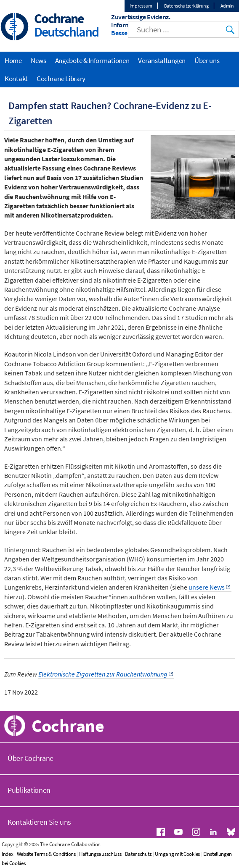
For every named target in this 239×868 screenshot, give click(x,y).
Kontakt (16, 79)
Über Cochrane (31, 758)
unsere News (207, 587)
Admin (227, 6)
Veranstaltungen (162, 60)
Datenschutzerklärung (186, 6)
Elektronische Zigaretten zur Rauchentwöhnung (103, 674)
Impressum (141, 6)
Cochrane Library (61, 79)
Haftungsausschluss (100, 854)
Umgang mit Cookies (177, 854)
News (39, 60)
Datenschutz (138, 854)
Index (8, 854)
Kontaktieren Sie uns (39, 822)
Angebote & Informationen (92, 60)
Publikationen (29, 790)
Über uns (207, 60)
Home (13, 60)
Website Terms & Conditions (46, 854)
